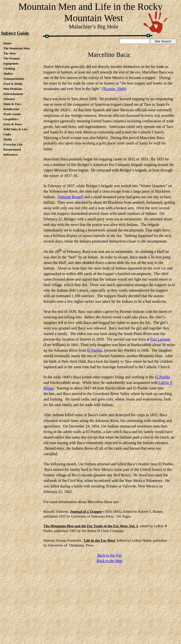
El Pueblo (95, 350)
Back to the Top (109, 555)
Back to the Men (109, 561)
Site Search (163, 41)
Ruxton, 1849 (114, 89)
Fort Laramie (160, 339)
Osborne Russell (70, 197)
